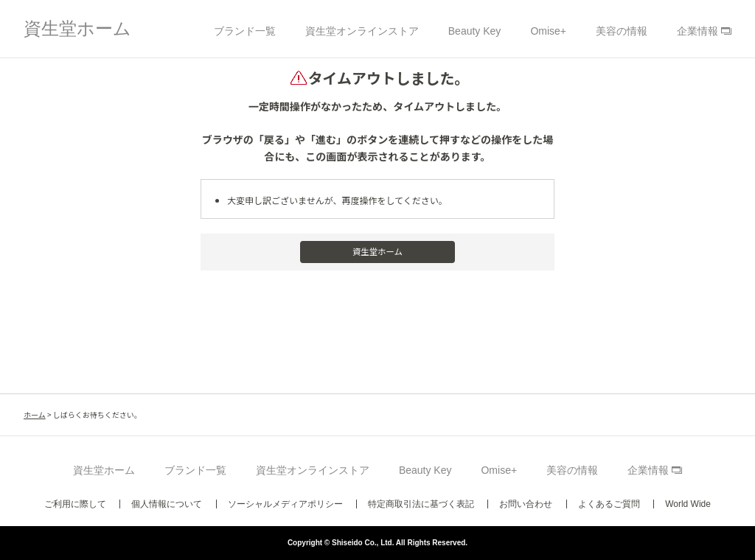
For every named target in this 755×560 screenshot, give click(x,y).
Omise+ (548, 31)
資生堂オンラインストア (362, 31)
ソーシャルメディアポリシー (285, 504)
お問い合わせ (526, 504)
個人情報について (167, 504)
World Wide (688, 504)
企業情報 (697, 31)
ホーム (35, 414)
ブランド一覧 (245, 31)
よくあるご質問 (609, 504)
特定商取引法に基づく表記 (421, 504)
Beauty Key (475, 31)
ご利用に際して (75, 504)
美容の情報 (622, 31)
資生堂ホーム (77, 28)
